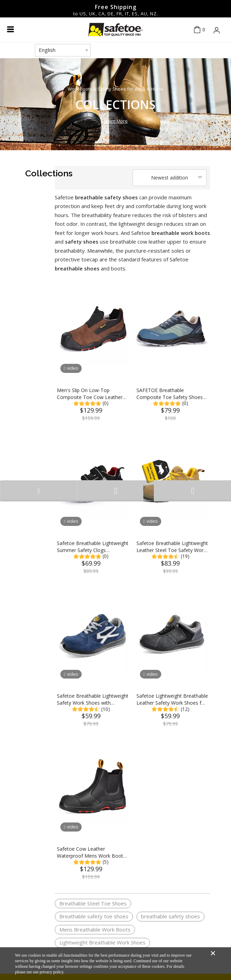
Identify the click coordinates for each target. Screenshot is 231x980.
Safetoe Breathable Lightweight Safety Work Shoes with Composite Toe (93, 699)
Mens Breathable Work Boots (95, 929)
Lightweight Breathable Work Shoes (102, 942)
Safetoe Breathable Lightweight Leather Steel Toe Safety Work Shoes (172, 547)
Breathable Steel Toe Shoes (93, 903)
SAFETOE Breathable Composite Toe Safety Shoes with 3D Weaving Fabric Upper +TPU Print (170, 394)
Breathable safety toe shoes (94, 916)
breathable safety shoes (170, 916)
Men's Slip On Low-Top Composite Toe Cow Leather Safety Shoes (90, 394)
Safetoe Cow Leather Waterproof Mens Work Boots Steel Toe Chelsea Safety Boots (91, 852)
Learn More (115, 121)
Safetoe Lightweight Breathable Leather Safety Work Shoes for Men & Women (172, 699)
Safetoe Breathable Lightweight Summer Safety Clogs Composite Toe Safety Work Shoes (93, 547)
